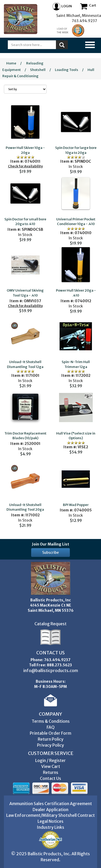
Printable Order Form (51, 733)
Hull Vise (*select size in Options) (76, 436)
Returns (51, 772)
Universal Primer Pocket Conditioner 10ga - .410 (76, 222)
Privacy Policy (51, 745)
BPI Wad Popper (76, 505)
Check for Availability (25, 166)
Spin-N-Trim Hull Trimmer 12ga (76, 364)
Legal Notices (51, 821)
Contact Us (51, 778)
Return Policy (51, 739)
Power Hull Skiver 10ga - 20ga (25, 150)
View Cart (51, 766)
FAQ (51, 727)
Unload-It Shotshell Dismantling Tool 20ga (25, 507)
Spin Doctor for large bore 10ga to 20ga (76, 150)
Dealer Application (51, 810)
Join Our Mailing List (51, 544)
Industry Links (51, 827)
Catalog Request (51, 624)
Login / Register (51, 760)
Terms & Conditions (51, 721)
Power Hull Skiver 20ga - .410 (76, 293)
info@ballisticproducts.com (51, 670)
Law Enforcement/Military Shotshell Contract (51, 815)
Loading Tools (67, 70)
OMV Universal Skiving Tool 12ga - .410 (25, 293)
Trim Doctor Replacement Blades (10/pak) (25, 436)
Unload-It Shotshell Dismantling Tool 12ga (25, 364)
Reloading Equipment (23, 67)
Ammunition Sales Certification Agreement (51, 804)
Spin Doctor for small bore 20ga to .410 (25, 222)
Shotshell (38, 70)
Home (11, 63)
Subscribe (51, 553)
